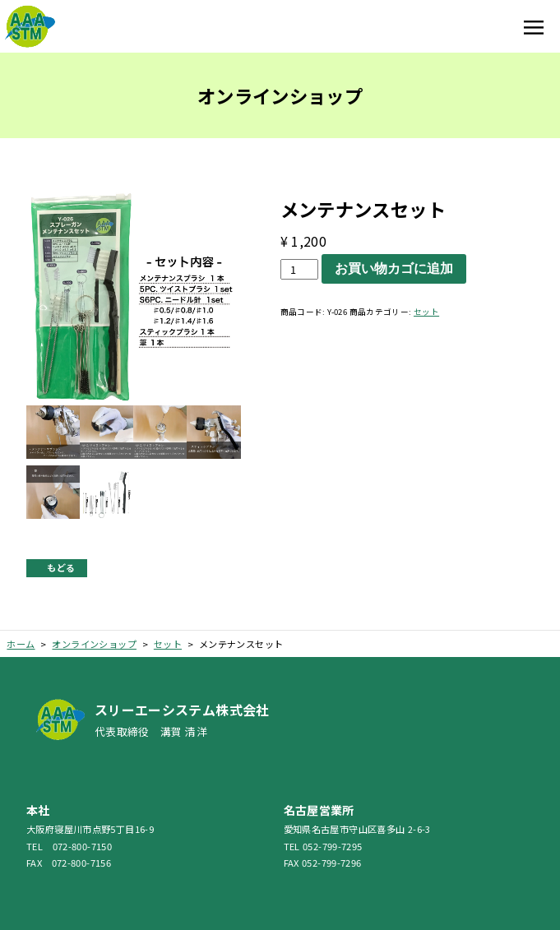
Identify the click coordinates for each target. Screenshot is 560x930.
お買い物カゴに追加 (394, 268)
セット (426, 312)
